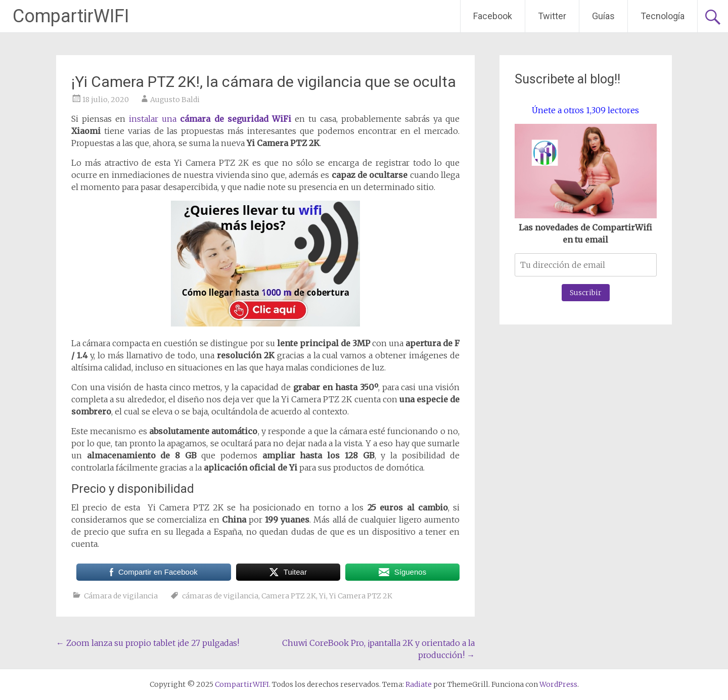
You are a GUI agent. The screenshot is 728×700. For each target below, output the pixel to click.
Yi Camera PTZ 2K (361, 596)
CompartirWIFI (71, 16)
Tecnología (663, 16)
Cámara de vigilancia (121, 596)
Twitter (552, 16)
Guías (603, 16)
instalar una (210, 119)
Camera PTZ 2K (289, 596)
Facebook (493, 16)
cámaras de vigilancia (220, 596)
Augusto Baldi (175, 100)
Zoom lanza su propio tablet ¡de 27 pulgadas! (148, 643)
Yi (323, 596)
